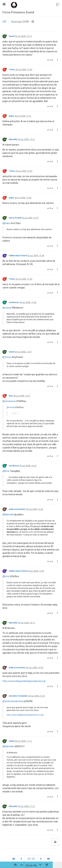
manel (12, 36)
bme (11, 396)
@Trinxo (7, 357)
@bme (6, 471)
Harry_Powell (15, 218)
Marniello (13, 139)
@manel (7, 308)
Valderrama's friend (18, 256)
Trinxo (12, 70)
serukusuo (14, 302)
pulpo (11, 116)
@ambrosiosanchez (13, 701)
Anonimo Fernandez (18, 696)
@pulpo (6, 223)
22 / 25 (31, 859)
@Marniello (8, 515)
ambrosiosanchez (17, 509)
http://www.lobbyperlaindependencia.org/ (24, 681)
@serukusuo (9, 401)
